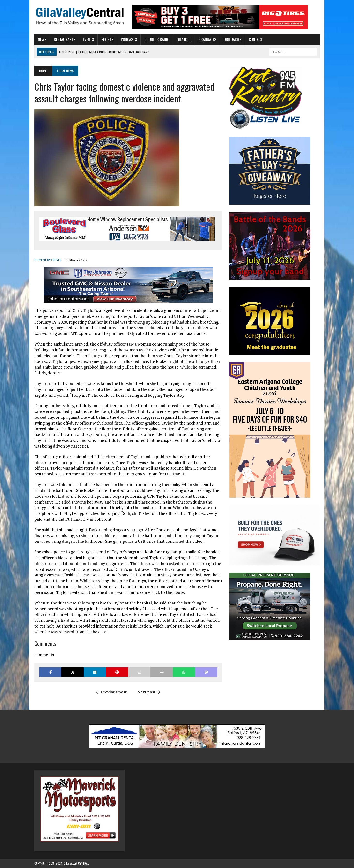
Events (88, 39)
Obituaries (232, 39)
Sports (107, 39)
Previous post (111, 692)
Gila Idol (184, 39)
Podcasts (129, 39)
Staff (57, 260)
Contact (256, 39)
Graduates (207, 39)
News (42, 39)
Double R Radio (157, 39)
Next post (149, 692)
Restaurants (65, 39)
